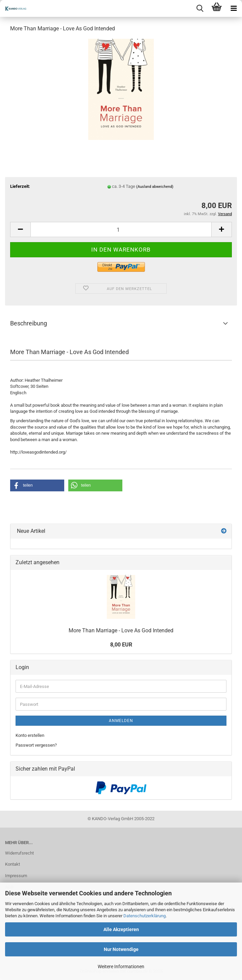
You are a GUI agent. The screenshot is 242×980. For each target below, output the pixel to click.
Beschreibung (29, 323)
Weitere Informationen (121, 967)
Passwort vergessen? (36, 745)
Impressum (16, 876)
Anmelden (121, 721)
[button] (20, 229)
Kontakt (13, 864)
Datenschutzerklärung (144, 916)
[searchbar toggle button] (200, 8)
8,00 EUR (121, 645)
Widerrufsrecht (19, 853)
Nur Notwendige (121, 949)
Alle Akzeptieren (121, 929)
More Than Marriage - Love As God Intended (121, 630)
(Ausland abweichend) (155, 187)
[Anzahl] (121, 229)
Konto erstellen (30, 735)
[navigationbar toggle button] (234, 8)
